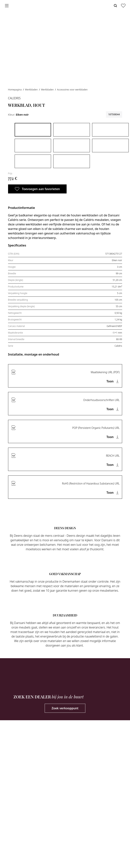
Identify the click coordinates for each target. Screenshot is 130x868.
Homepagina (15, 90)
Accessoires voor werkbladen (72, 90)
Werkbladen (32, 90)
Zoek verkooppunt (65, 708)
